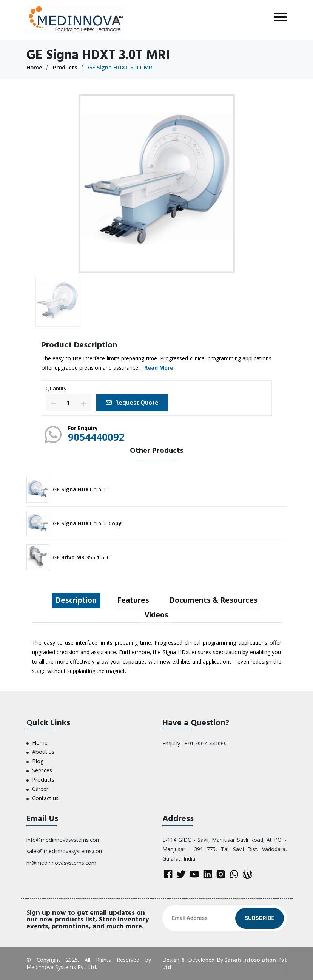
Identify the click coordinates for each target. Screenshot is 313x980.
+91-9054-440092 (206, 743)
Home (35, 67)
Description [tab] (72, 600)
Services (42, 770)
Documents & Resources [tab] (217, 600)
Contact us (45, 797)
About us (43, 752)
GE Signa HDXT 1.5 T (80, 489)
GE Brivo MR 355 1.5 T (81, 556)
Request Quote (134, 402)
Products (66, 67)
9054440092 (98, 437)
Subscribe (260, 918)
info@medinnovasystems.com (63, 839)
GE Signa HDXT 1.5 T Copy (87, 522)
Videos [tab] (157, 615)
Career (40, 788)
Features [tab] (133, 600)
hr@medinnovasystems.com (61, 861)
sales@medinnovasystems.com (65, 850)
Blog (38, 761)
